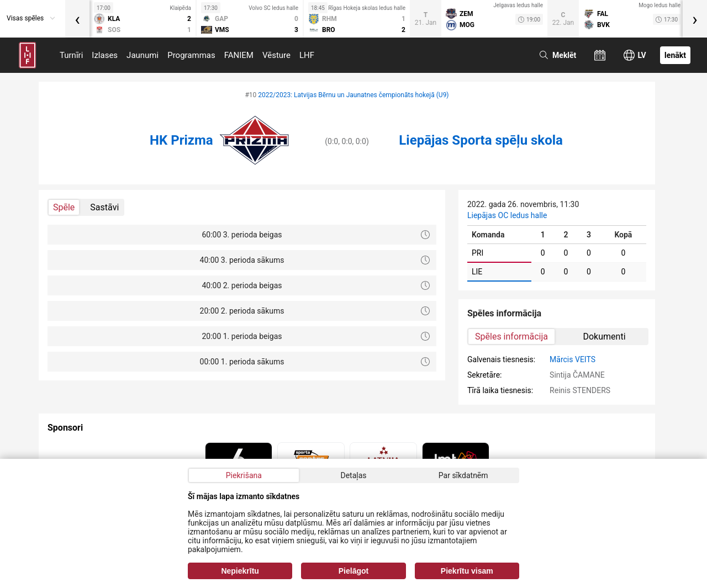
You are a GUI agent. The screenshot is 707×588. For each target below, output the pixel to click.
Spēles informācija (511, 337)
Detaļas (353, 475)
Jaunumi (143, 55)
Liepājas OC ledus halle (507, 215)
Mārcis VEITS (573, 359)
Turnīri (71, 55)
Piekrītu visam (467, 571)
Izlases (105, 55)
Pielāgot (353, 571)
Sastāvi (104, 207)
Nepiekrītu (240, 571)
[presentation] (77, 19)
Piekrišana (244, 475)
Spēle (64, 207)
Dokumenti (604, 337)
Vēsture (276, 55)
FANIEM (239, 55)
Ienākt (675, 55)
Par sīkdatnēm (463, 475)
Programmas (191, 55)
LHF (307, 55)
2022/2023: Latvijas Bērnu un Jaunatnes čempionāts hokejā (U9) (353, 95)
